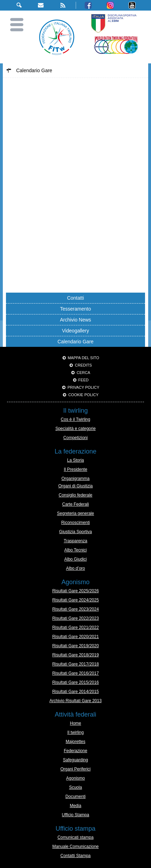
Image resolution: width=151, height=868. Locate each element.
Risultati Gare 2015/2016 (76, 682)
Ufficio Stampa (75, 815)
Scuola (76, 787)
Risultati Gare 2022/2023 (76, 618)
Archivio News (76, 320)
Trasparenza (76, 541)
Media (76, 806)
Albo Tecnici (75, 550)
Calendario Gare (76, 342)
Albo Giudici (75, 559)
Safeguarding (75, 760)
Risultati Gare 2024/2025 (76, 600)
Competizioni (75, 438)
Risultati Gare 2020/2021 (76, 637)
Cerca (83, 373)
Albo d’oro (75, 568)
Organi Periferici (75, 769)
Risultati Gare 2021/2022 (76, 627)
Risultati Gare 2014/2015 (76, 692)
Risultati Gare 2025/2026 (76, 591)
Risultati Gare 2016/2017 (76, 673)
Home (75, 723)
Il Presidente (76, 469)
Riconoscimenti (75, 523)
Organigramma (75, 479)
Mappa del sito (84, 358)
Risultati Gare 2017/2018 (76, 664)
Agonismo (75, 778)
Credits (83, 365)
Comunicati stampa (76, 837)
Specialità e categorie (76, 429)
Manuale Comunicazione (75, 847)
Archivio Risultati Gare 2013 (76, 701)
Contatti (75, 298)
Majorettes (75, 742)
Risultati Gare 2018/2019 (76, 655)
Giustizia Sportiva (75, 532)
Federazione (76, 751)
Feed (83, 380)
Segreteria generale (75, 513)
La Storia (75, 460)
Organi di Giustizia (75, 486)
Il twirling (76, 732)
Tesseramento (75, 309)
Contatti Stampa (75, 856)
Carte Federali (75, 504)
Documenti (75, 797)
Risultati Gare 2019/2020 (76, 646)
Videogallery (76, 331)
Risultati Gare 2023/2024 (76, 609)
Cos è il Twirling (75, 419)
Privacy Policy (83, 387)
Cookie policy (83, 395)
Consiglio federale (75, 495)
